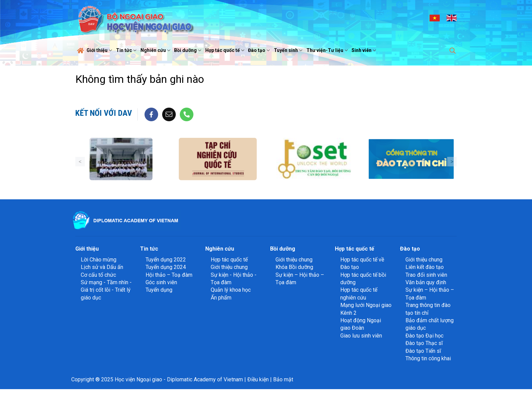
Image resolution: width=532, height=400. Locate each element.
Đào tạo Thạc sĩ (424, 343)
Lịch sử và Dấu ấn (102, 267)
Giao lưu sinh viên (361, 336)
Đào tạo (260, 50)
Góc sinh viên (161, 282)
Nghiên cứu (156, 50)
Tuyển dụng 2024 (166, 267)
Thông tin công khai (428, 358)
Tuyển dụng (159, 290)
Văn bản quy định (426, 282)
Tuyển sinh (289, 50)
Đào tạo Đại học (424, 336)
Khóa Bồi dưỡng (294, 267)
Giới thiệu (100, 50)
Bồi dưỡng (188, 50)
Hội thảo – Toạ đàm (169, 275)
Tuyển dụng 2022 (166, 260)
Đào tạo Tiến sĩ (423, 351)
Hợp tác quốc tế (226, 50)
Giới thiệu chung (229, 267)
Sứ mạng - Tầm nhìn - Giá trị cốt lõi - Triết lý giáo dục (106, 290)
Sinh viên (365, 50)
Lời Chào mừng (99, 260)
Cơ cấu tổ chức (98, 275)
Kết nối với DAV (104, 113)
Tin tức (127, 50)
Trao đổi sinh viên (426, 275)
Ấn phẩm (221, 298)
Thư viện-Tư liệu (328, 50)
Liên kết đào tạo (425, 267)
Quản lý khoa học (231, 290)
